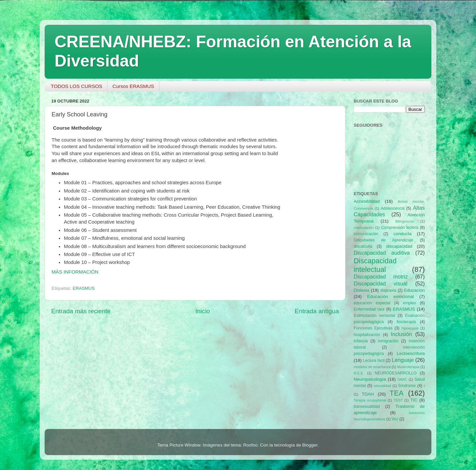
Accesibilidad (367, 201)
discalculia (363, 246)
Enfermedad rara (369, 309)
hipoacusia (410, 328)
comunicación (366, 234)
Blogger (310, 445)
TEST (398, 400)
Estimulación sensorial (374, 316)
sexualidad (382, 386)
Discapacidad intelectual (375, 265)
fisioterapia (406, 322)
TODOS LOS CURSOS (77, 86)
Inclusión (401, 334)
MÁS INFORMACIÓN (75, 272)
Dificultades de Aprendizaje (383, 240)
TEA (397, 393)
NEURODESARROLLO (396, 373)
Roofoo (251, 445)
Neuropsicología (370, 379)
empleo (410, 303)
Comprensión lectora (399, 228)
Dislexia (361, 290)
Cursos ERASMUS (133, 86)
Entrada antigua (317, 311)
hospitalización (367, 335)
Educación (414, 290)
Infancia (361, 341)
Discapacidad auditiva (382, 253)
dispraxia (388, 290)
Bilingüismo (404, 221)
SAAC (402, 379)
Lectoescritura (411, 353)
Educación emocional (391, 297)
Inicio (203, 311)
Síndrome (407, 386)
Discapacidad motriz (381, 277)
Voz (395, 419)
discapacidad (399, 246)
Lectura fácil (374, 361)
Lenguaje (403, 360)
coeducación (364, 228)
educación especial (372, 303)
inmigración (388, 341)
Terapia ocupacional (370, 400)
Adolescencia (393, 208)
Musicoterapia (408, 367)
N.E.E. (359, 373)
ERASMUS (84, 288)
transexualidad (367, 406)
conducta (402, 234)
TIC (414, 400)
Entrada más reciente (81, 311)
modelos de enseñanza (372, 367)
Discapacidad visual (380, 283)
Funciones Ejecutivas (373, 328)
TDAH (368, 394)
